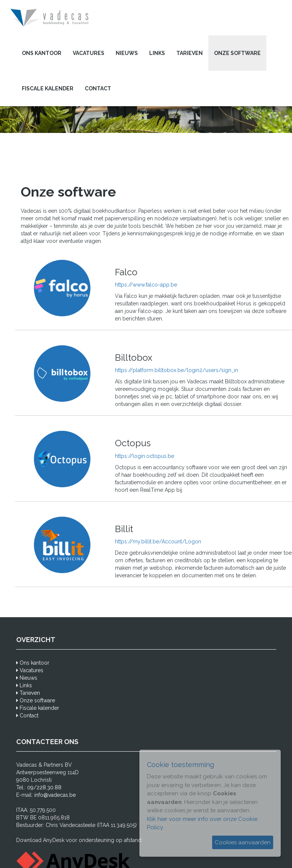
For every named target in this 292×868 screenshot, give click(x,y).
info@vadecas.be (55, 795)
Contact (98, 88)
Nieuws (127, 53)
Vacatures (89, 53)
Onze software (237, 53)
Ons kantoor (42, 53)
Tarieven (190, 53)
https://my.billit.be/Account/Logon (158, 542)
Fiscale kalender (48, 88)
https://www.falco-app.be (146, 285)
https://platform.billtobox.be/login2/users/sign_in (177, 370)
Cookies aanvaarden (243, 842)
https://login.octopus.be (144, 456)
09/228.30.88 (44, 787)
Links (157, 53)
